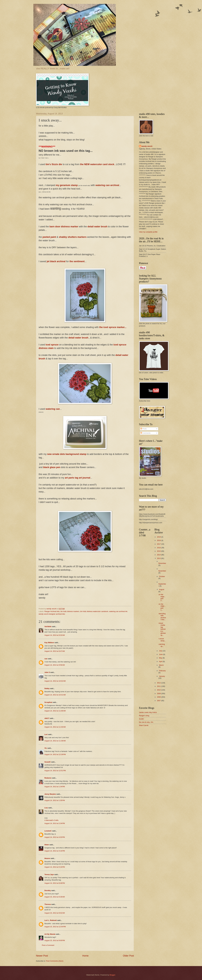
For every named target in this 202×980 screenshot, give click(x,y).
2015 (159, 551)
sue (46, 659)
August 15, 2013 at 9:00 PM (55, 940)
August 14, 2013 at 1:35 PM (55, 800)
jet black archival (56, 261)
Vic (46, 748)
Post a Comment (48, 945)
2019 (159, 537)
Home (85, 956)
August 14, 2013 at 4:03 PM (55, 837)
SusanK (48, 762)
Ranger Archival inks (52, 611)
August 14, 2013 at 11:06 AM (55, 711)
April (161, 661)
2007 (159, 701)
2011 (159, 686)
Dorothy (48, 890)
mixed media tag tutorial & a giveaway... (162, 629)
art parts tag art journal (78, 478)
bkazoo (47, 858)
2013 (159, 558)
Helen (47, 845)
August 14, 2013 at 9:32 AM (55, 635)
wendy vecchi (147, 146)
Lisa (46, 808)
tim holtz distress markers (70, 611)
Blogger (112, 975)
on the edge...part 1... (162, 607)
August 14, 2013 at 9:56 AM (55, 665)
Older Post (128, 956)
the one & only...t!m (146, 722)
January (162, 676)
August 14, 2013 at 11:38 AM (55, 741)
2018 (159, 540)
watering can (53, 409)
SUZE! (141, 719)
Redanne (48, 778)
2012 (159, 683)
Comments (145, 433)
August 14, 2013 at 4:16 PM (55, 851)
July (161, 651)
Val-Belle (48, 627)
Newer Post (42, 956)
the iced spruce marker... (113, 327)
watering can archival (107, 185)
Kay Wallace (49, 643)
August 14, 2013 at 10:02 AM (55, 681)
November (162, 571)
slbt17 (47, 718)
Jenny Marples (50, 794)
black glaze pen (52, 467)
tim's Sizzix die (54, 164)
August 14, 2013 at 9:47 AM (55, 651)
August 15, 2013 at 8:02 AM (55, 913)
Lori (46, 734)
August (162, 589)
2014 (159, 555)
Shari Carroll (144, 725)
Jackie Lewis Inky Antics (148, 712)
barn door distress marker (64, 227)
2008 (159, 697)
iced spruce (52, 345)
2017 (159, 544)
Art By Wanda (50, 934)
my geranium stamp (67, 185)
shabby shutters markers (73, 237)
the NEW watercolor (91, 164)
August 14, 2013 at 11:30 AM (55, 727)
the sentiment (77, 261)
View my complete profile (148, 232)
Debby (47, 688)
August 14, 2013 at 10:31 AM (55, 695)
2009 (159, 693)
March (161, 665)
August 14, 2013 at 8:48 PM (55, 883)
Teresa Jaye (49, 874)
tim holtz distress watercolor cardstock (94, 611)
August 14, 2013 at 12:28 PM (55, 754)
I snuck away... (162, 640)
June (161, 654)
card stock (108, 164)
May (161, 658)
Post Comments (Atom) (55, 961)
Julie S (47, 672)
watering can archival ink (118, 611)
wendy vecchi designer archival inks (52, 614)
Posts (144, 429)
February (162, 671)
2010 (159, 690)
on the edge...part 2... (162, 597)
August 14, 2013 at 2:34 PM (55, 823)
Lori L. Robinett (51, 920)
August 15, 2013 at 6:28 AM (55, 897)
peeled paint (49, 237)
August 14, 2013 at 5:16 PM (55, 867)
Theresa (48, 904)
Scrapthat (48, 702)
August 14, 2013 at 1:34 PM (55, 787)
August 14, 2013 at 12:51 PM (55, 771)
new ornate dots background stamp (67, 454)
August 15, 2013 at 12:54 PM (55, 927)
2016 (159, 548)
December (162, 563)
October (162, 576)
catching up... (162, 645)
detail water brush (98, 227)
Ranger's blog (144, 716)
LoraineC (48, 831)
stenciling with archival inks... (162, 617)
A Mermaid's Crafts (51, 820)
